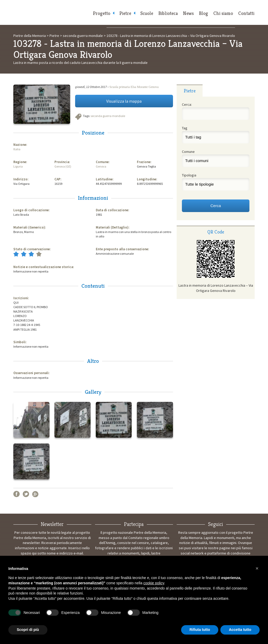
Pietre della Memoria (50, 12)
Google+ (35, 494)
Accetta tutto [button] (240, 630)
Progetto (102, 13)
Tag (185, 128)
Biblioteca (168, 13)
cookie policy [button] (154, 583)
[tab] (190, 91)
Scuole (147, 13)
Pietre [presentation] (190, 91)
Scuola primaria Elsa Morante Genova (134, 87)
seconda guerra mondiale (108, 116)
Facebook (16, 494)
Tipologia (189, 175)
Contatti (246, 13)
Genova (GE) (63, 166)
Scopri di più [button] (28, 630)
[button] (257, 568)
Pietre (125, 13)
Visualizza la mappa (124, 101)
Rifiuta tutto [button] (200, 630)
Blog (203, 13)
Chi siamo (223, 13)
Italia (17, 149)
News (188, 13)
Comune (188, 152)
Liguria (18, 166)
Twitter (26, 494)
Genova (101, 166)
